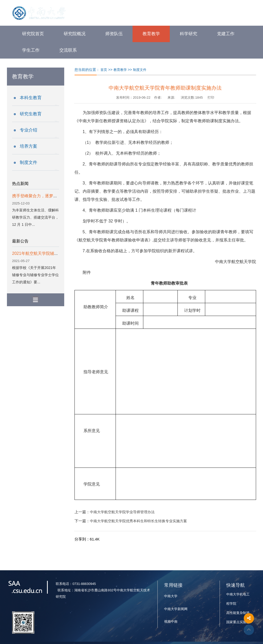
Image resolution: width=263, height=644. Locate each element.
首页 (104, 70)
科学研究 (189, 34)
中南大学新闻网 (176, 609)
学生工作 (31, 50)
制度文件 (29, 162)
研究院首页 (33, 34)
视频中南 (171, 622)
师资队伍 (114, 34)
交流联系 (68, 50)
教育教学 (151, 34)
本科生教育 (31, 98)
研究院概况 (75, 34)
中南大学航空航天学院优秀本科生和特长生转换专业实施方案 (138, 521)
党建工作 (226, 34)
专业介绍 (29, 130)
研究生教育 (31, 114)
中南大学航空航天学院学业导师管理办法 (122, 512)
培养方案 (29, 146)
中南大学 (171, 596)
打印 (211, 97)
